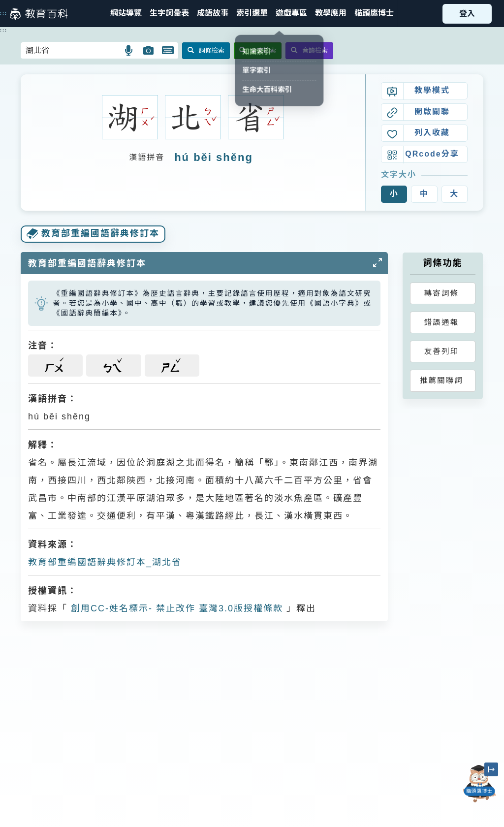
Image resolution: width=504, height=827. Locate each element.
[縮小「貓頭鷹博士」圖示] (491, 769)
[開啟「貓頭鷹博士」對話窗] (479, 784)
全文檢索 (258, 50)
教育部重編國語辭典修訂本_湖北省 (105, 562)
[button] (252, 14)
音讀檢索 (309, 50)
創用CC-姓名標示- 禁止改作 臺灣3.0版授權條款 (175, 608)
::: (4, 13)
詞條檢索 (206, 50)
